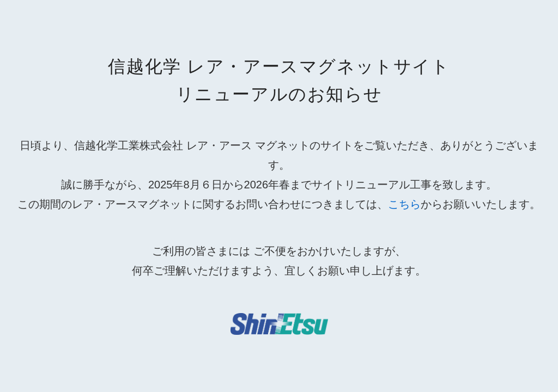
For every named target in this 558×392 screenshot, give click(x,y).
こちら (404, 204)
